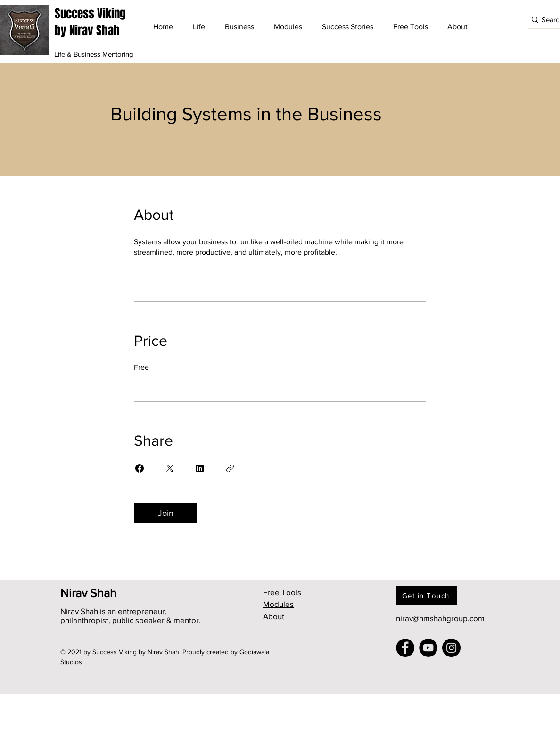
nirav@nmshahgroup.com (440, 618)
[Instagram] (451, 648)
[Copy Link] (230, 468)
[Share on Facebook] (140, 468)
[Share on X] (170, 468)
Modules (278, 604)
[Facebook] (405, 648)
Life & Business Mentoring (94, 54)
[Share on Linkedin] (200, 468)
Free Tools (282, 592)
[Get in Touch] (427, 596)
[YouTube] (428, 648)
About (274, 616)
